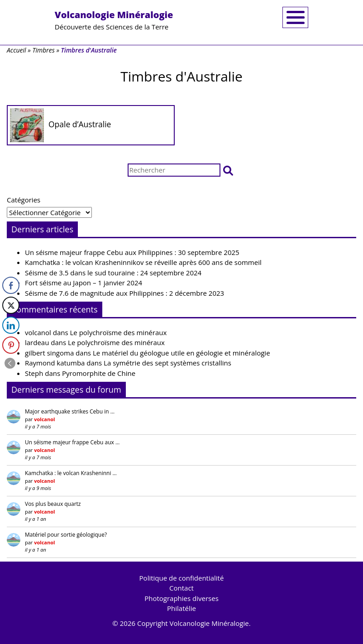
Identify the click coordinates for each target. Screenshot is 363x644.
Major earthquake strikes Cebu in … (70, 411)
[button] (228, 170)
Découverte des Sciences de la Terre (114, 20)
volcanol (38, 332)
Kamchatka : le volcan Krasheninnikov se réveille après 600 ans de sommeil (143, 262)
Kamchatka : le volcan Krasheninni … (71, 473)
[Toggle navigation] (295, 17)
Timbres (43, 50)
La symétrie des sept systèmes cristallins (167, 363)
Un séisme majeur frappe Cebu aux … (72, 442)
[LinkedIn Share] (11, 325)
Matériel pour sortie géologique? (66, 535)
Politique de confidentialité (182, 578)
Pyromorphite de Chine (99, 373)
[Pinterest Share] (11, 345)
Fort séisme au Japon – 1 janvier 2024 (84, 283)
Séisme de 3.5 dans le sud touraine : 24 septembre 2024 (113, 273)
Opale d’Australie (80, 124)
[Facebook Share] (11, 285)
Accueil (17, 50)
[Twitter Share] (11, 305)
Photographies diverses (181, 598)
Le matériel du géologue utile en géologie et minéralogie (181, 353)
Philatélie (181, 608)
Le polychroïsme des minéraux (119, 332)
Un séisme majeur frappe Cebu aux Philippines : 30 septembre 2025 (132, 252)
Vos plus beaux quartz (53, 504)
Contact (181, 588)
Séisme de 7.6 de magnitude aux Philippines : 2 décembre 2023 (124, 293)
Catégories (24, 200)
